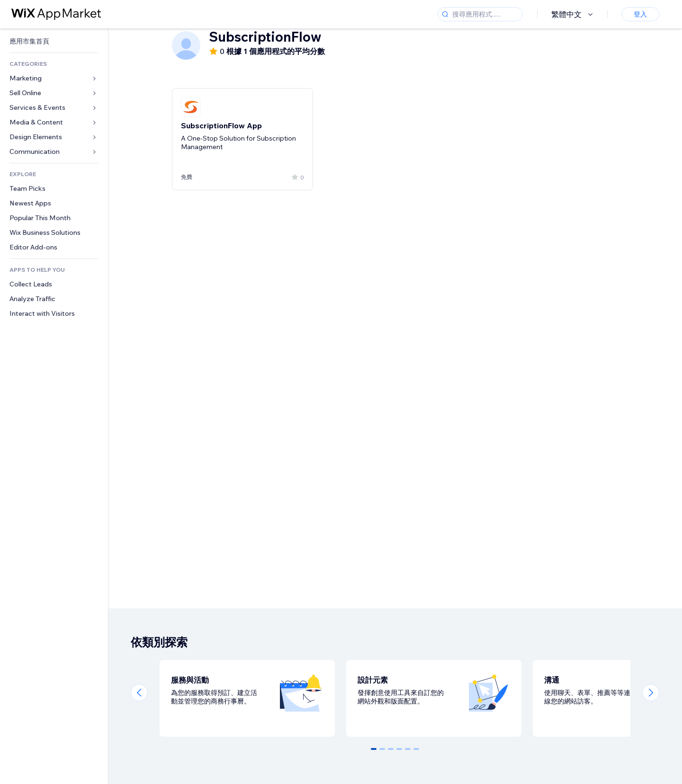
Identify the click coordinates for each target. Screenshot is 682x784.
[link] (54, 41)
